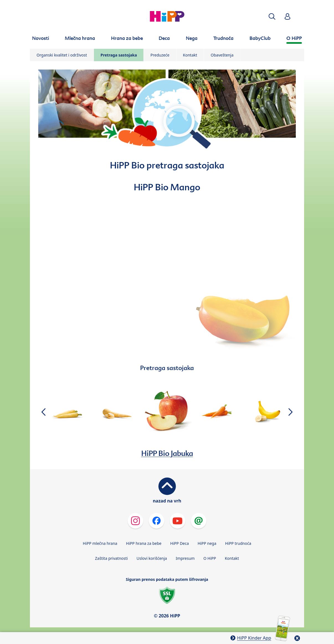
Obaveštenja (222, 55)
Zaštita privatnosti (111, 558)
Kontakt (190, 55)
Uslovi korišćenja (152, 558)
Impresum (185, 558)
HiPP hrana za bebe (144, 543)
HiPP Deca (180, 543)
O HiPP (210, 558)
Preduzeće (160, 55)
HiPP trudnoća (238, 543)
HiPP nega (207, 543)
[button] (272, 16)
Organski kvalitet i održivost (62, 55)
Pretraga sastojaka (119, 55)
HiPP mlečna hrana (100, 543)
